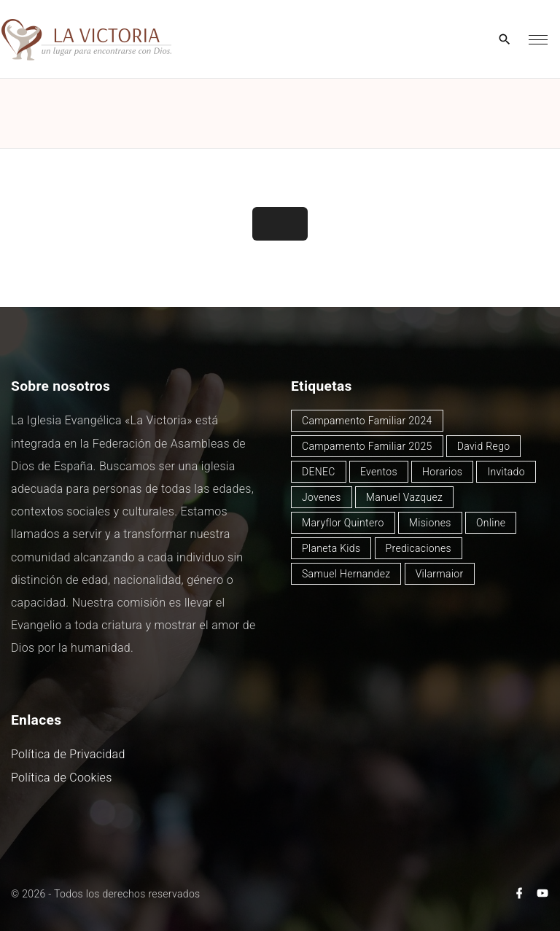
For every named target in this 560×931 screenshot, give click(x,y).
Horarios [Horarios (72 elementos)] (442, 472)
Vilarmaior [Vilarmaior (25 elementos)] (440, 574)
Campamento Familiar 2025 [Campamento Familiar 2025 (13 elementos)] (367, 446)
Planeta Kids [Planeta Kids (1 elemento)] (331, 548)
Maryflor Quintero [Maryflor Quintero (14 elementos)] (343, 523)
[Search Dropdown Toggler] (505, 40)
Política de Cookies (62, 778)
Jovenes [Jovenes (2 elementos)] (322, 497)
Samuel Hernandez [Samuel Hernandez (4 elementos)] (346, 574)
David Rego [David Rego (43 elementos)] (484, 446)
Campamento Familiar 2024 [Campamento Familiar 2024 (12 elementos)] (367, 421)
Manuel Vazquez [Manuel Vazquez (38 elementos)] (404, 497)
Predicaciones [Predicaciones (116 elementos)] (419, 548)
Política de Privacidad (68, 754)
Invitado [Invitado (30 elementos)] (506, 472)
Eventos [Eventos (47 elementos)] (379, 472)
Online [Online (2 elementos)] (491, 523)
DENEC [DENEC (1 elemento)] (319, 472)
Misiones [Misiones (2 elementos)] (430, 523)
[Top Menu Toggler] (538, 39)
